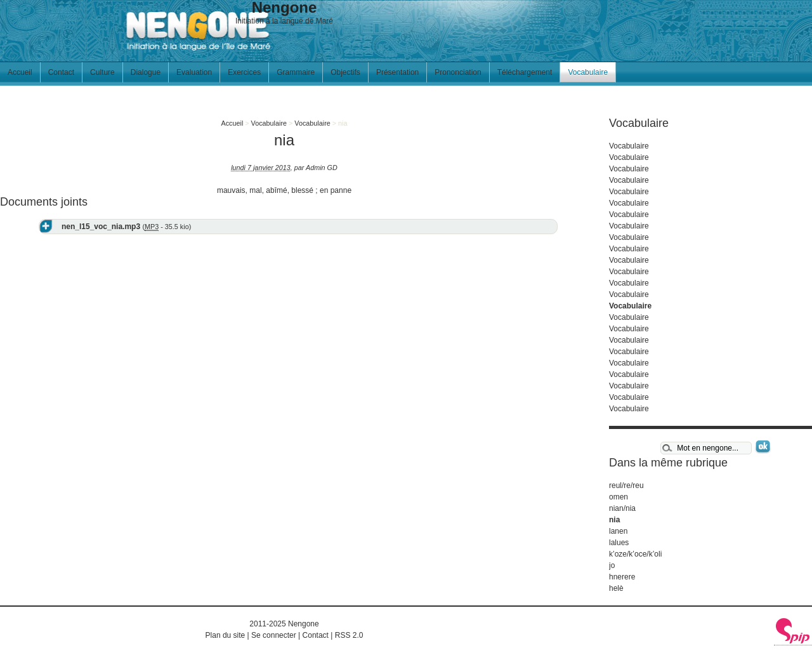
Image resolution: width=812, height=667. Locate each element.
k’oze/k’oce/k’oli (635, 554)
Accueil (20, 72)
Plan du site (226, 635)
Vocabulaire (588, 72)
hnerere (622, 577)
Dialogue (146, 72)
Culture (102, 72)
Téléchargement (525, 72)
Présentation (397, 72)
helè (616, 588)
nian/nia (622, 508)
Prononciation (458, 72)
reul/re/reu (626, 485)
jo (612, 565)
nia (614, 520)
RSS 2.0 (349, 635)
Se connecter (274, 635)
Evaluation (194, 72)
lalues (619, 543)
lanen (618, 531)
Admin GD (322, 168)
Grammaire (296, 72)
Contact (61, 72)
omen (619, 497)
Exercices (244, 72)
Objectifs (345, 72)
